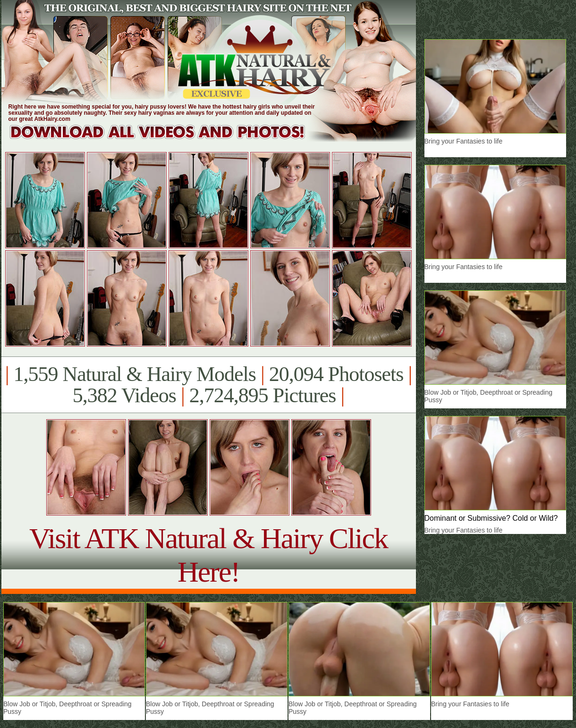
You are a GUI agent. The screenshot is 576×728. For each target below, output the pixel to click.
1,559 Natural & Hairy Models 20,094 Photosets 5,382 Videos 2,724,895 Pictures (208, 385)
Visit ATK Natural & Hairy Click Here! (208, 555)
